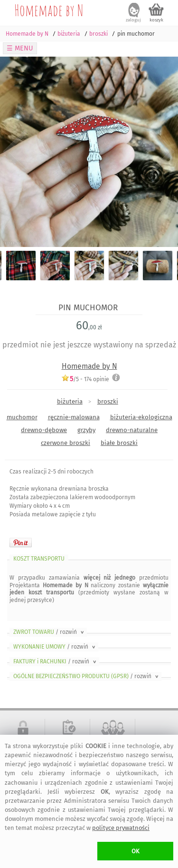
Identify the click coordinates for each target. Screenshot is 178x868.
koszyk (156, 20)
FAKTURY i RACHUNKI (56, 661)
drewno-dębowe (44, 430)
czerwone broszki (66, 443)
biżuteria (70, 401)
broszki (108, 401)
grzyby (86, 430)
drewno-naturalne (132, 430)
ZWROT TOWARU (49, 632)
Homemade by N (49, 10)
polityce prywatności (121, 828)
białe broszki (119, 443)
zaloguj (133, 20)
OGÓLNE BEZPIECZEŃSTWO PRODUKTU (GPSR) (87, 676)
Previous (15, 152)
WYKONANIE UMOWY (55, 647)
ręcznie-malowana (74, 417)
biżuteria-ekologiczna (141, 417)
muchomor (22, 417)
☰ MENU (20, 48)
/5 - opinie (85, 379)
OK (136, 851)
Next (163, 152)
